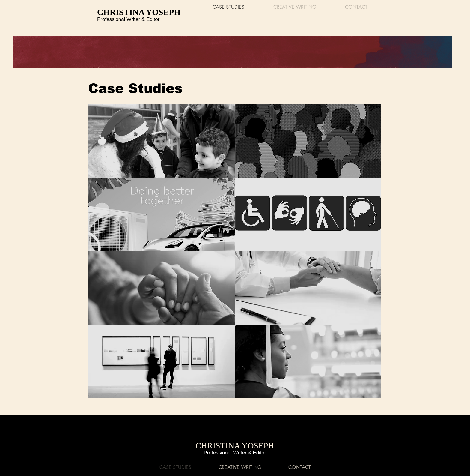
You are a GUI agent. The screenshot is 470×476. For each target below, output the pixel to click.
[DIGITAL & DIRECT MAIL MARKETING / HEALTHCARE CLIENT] (308, 288)
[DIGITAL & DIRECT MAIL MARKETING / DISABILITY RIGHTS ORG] (308, 215)
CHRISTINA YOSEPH (139, 12)
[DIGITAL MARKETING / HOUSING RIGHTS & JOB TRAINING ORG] (162, 288)
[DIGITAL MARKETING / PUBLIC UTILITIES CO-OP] (162, 215)
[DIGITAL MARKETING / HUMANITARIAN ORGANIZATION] (162, 141)
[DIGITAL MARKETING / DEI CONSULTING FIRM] (308, 141)
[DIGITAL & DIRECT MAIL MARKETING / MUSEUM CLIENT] (162, 362)
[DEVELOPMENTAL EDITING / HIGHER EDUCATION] (308, 362)
